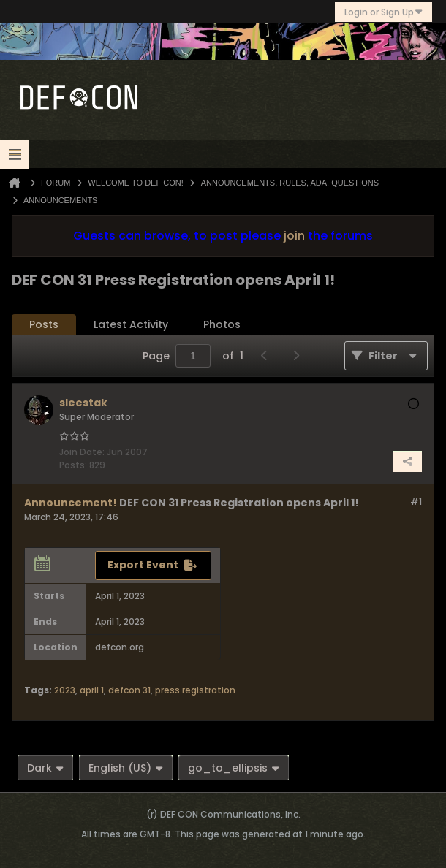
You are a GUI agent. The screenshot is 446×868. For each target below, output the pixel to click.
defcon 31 (129, 690)
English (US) (126, 768)
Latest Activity (131, 324)
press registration (195, 690)
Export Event (143, 565)
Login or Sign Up (383, 12)
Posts (44, 324)
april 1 (92, 690)
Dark (45, 768)
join (294, 236)
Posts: (73, 465)
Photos (222, 324)
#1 (416, 502)
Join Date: (82, 452)
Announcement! (71, 503)
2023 (65, 690)
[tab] (44, 325)
